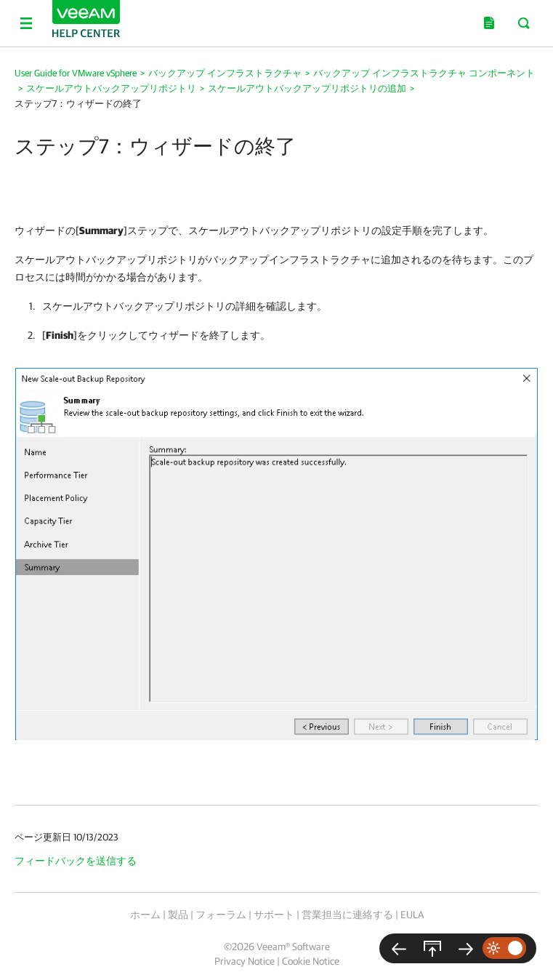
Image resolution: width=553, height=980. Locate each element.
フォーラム (221, 915)
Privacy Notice (245, 961)
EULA (412, 915)
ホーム (145, 915)
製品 (178, 915)
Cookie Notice (311, 961)
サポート (274, 915)
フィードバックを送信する (76, 861)
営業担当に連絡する (347, 915)
